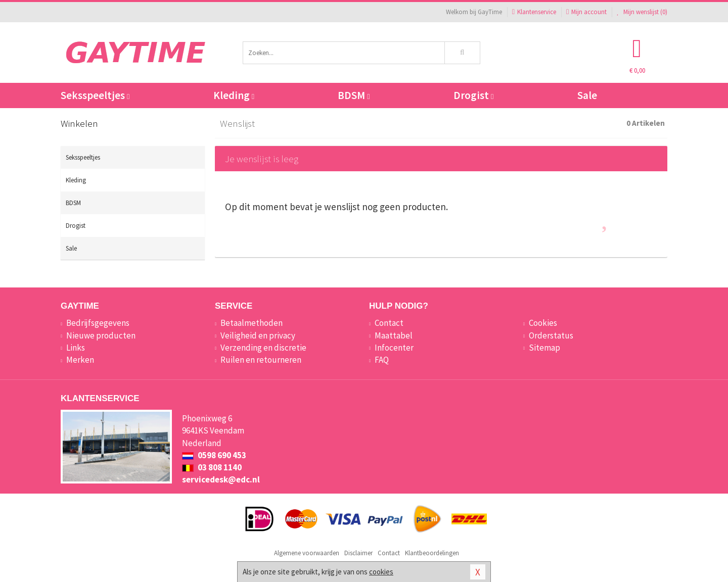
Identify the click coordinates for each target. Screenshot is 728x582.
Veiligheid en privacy (258, 335)
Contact (389, 323)
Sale (587, 95)
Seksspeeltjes (95, 95)
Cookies (543, 323)
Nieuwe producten (101, 335)
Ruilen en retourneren (261, 360)
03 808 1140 (212, 467)
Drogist (473, 95)
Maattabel (394, 335)
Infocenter (394, 348)
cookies (381, 572)
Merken (80, 360)
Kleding (234, 95)
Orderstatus (551, 335)
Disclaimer (358, 553)
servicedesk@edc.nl (221, 479)
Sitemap (544, 348)
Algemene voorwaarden (307, 553)
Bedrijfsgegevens (98, 323)
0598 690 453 (214, 455)
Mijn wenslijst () (642, 12)
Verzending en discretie (263, 348)
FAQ (382, 360)
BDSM (354, 95)
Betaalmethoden (252, 323)
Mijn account (586, 12)
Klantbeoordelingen (432, 553)
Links (76, 348)
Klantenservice (534, 12)
